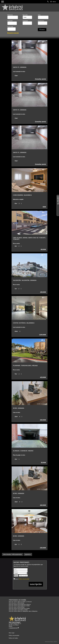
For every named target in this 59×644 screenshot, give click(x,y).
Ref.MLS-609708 (41, 447)
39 (43, 255)
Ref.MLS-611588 (41, 191)
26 (43, 340)
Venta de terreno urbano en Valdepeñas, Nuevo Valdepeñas (23, 611)
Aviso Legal (12, 633)
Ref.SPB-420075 (41, 106)
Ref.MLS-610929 (41, 276)
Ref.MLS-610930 (41, 234)
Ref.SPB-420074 (41, 148)
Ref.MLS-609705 (41, 489)
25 (43, 511)
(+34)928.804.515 (14, 628)
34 (43, 468)
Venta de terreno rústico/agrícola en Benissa (20, 604)
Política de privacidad (24, 579)
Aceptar (22, 579)
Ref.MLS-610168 (41, 319)
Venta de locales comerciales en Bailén (18, 610)
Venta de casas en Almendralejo (17, 607)
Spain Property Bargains (15, 622)
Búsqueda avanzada (13, 33)
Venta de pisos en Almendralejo (17, 603)
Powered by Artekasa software (51, 642)
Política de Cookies (13, 638)
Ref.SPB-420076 (41, 63)
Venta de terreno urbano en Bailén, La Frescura (20, 602)
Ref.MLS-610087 (41, 404)
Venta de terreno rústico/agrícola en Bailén (19, 606)
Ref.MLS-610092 (41, 361)
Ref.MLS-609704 (41, 532)
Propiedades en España (17, 600)
